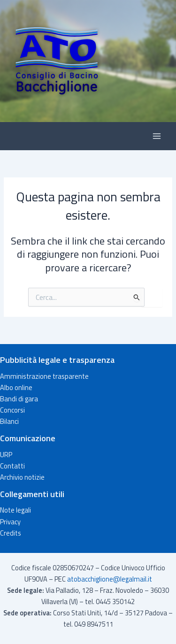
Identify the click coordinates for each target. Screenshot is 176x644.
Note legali (15, 510)
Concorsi (12, 410)
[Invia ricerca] (137, 297)
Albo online (16, 387)
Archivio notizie (22, 477)
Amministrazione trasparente (44, 376)
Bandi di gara (19, 399)
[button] (88, 61)
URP (6, 455)
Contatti (12, 466)
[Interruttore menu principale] (157, 136)
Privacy (10, 522)
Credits (11, 533)
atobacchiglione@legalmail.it (110, 579)
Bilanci (9, 421)
